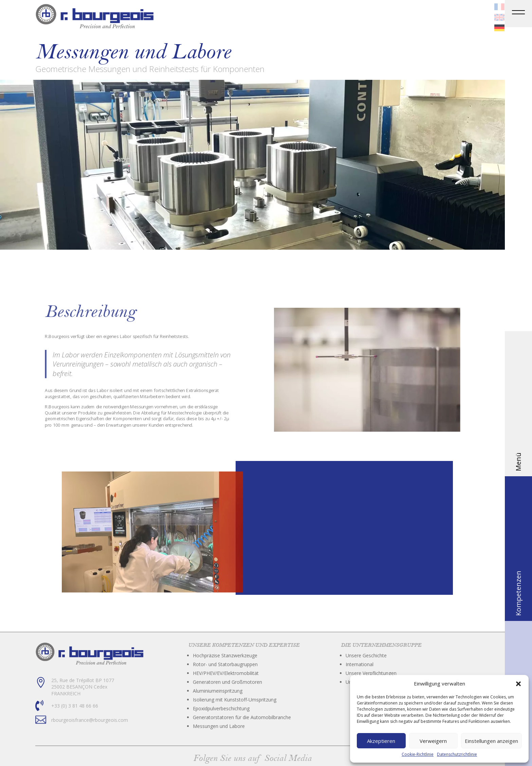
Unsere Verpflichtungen (371, 673)
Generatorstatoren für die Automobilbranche (242, 717)
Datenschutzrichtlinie (457, 754)
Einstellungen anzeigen (491, 741)
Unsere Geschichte (366, 655)
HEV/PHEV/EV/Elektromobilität (226, 673)
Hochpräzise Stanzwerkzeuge (225, 655)
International (360, 664)
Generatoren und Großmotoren (227, 682)
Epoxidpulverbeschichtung (221, 708)
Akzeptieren (381, 741)
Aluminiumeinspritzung (218, 691)
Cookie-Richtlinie (418, 754)
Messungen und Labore (219, 726)
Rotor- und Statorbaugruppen (225, 664)
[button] (518, 684)
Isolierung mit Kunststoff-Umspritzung (235, 700)
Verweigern (433, 741)
